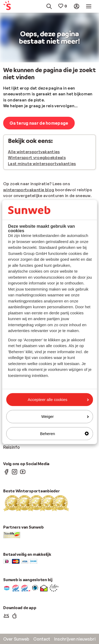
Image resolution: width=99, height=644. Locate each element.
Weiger (65, 416)
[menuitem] (9, 6)
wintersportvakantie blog (29, 190)
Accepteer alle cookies (58, 400)
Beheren (64, 434)
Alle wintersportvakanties (34, 152)
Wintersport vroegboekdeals (37, 158)
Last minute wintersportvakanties (42, 164)
